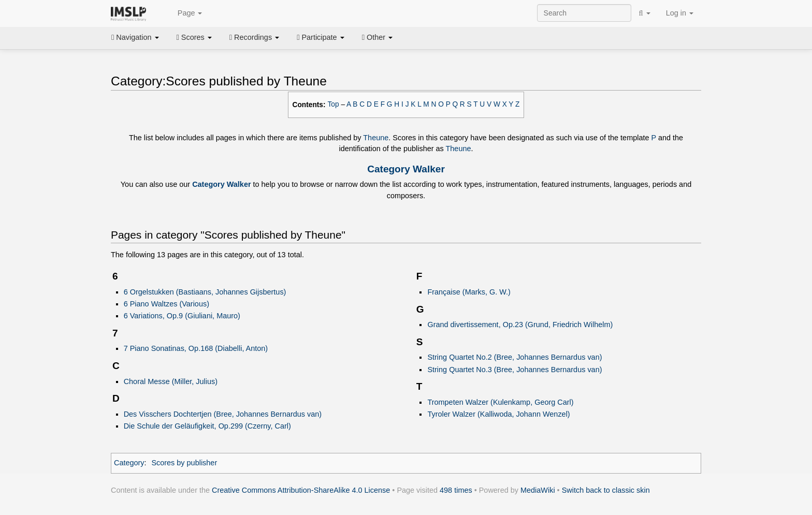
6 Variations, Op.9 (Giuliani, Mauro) (182, 316)
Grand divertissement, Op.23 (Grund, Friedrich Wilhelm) (520, 325)
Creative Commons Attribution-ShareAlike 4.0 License (301, 490)
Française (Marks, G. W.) (469, 292)
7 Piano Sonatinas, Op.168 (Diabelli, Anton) (196, 348)
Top (334, 104)
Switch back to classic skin (606, 490)
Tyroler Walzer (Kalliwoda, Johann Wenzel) (498, 414)
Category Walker (406, 169)
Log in (680, 13)
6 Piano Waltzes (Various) (166, 304)
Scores (194, 37)
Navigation (135, 37)
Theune (376, 138)
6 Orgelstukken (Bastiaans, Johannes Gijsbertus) (205, 292)
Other (377, 37)
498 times (456, 490)
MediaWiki (538, 490)
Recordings (254, 37)
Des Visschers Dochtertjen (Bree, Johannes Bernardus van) (223, 414)
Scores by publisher (184, 463)
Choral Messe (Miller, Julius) (171, 381)
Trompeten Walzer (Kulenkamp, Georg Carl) (500, 402)
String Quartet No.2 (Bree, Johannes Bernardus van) (514, 357)
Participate (321, 37)
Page (184, 13)
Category (129, 463)
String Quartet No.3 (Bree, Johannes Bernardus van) (514, 370)
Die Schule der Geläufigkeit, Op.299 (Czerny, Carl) (207, 426)
